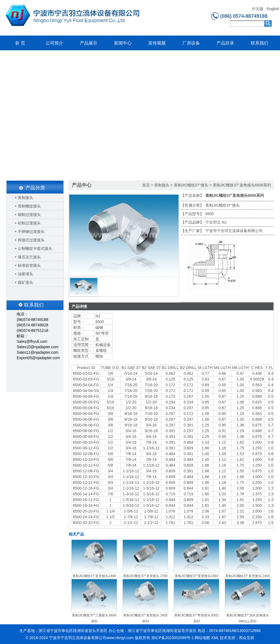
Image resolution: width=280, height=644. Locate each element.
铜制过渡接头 (29, 215)
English (273, 9)
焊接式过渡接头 (31, 240)
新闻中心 (123, 43)
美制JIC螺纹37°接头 (191, 185)
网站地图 (202, 638)
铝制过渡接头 (29, 223)
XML (215, 638)
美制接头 (25, 198)
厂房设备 (191, 43)
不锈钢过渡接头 (31, 232)
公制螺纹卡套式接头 (35, 248)
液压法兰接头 (29, 257)
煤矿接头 (25, 282)
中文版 (258, 9)
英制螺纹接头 (29, 206)
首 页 (20, 43)
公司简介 (54, 43)
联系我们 (259, 43)
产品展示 (89, 43)
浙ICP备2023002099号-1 (173, 638)
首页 (146, 185)
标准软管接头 (29, 265)
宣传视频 (157, 43)
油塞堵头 (25, 274)
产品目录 (225, 43)
